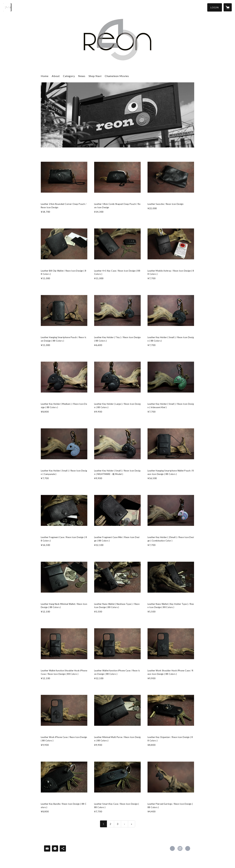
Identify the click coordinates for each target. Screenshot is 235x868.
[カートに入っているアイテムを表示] (228, 7)
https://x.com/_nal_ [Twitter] (172, 848)
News (82, 76)
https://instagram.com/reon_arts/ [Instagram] (180, 848)
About (56, 76)
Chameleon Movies (117, 76)
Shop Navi (95, 76)
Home (45, 76)
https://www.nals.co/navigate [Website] (188, 848)
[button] (215, 7)
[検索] (7, 7)
